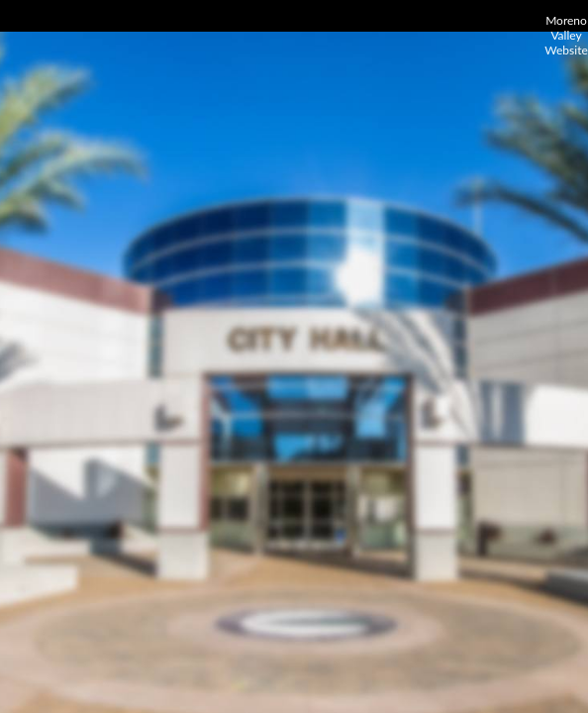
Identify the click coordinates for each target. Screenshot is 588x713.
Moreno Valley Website (566, 35)
